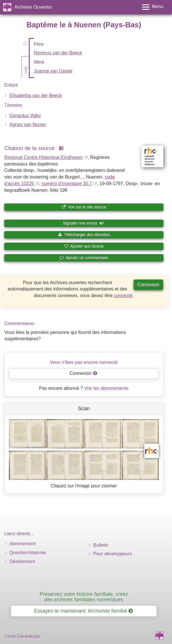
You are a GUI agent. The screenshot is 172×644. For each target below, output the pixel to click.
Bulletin (101, 545)
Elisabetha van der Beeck (36, 95)
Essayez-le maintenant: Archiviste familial (83, 611)
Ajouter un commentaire (84, 258)
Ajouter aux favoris (84, 246)
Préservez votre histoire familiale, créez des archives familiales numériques (84, 597)
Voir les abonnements (106, 388)
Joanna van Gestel (53, 71)
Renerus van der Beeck (58, 53)
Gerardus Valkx (25, 116)
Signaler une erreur (83, 223)
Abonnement (23, 544)
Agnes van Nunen (28, 125)
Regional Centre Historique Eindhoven (44, 157)
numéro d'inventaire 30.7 (67, 184)
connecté (123, 296)
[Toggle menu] (153, 7)
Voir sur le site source (84, 207)
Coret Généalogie (22, 636)
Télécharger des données (84, 235)
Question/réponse (28, 553)
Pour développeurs (113, 554)
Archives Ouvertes (33, 7)
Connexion (149, 285)
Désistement (22, 562)
